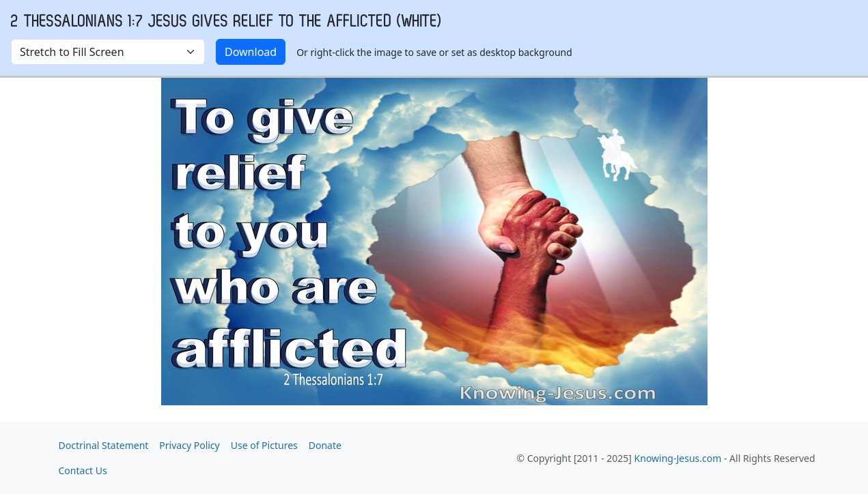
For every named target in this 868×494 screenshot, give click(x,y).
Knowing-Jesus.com (678, 458)
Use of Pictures (264, 445)
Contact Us (83, 470)
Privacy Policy (189, 445)
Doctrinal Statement (104, 445)
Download (251, 52)
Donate (325, 445)
